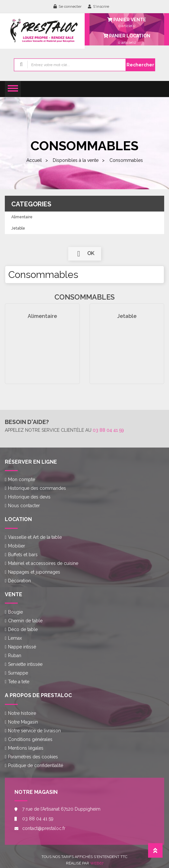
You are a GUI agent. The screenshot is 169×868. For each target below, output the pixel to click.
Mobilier (17, 546)
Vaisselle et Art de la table (35, 537)
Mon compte (22, 479)
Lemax (15, 638)
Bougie (15, 612)
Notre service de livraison (34, 731)
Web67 (97, 863)
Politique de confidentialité (36, 765)
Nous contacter (24, 506)
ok (85, 254)
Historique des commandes (37, 488)
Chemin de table (25, 621)
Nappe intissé (22, 647)
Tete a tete (19, 682)
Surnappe (18, 673)
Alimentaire (22, 217)
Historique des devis (29, 497)
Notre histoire (22, 713)
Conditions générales (30, 739)
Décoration (19, 581)
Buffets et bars (23, 555)
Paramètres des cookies (33, 757)
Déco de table (23, 629)
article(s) (127, 39)
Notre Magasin (23, 722)
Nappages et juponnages (34, 572)
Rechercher (140, 65)
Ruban (15, 656)
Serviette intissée (25, 664)
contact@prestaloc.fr (44, 828)
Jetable (18, 228)
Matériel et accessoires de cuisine (43, 563)
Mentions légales (26, 748)
